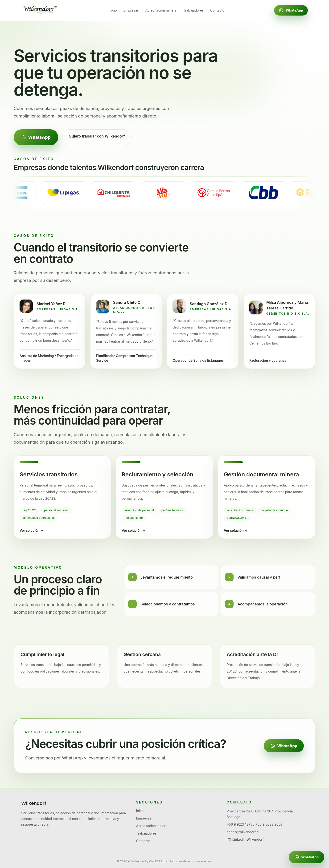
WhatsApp (291, 10)
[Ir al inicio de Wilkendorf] (40, 10)
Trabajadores (193, 10)
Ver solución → (31, 530)
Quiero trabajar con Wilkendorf (97, 136)
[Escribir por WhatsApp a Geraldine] (306, 857)
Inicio (113, 10)
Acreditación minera (161, 10)
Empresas (131, 10)
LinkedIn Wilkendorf (245, 839)
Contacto (217, 10)
